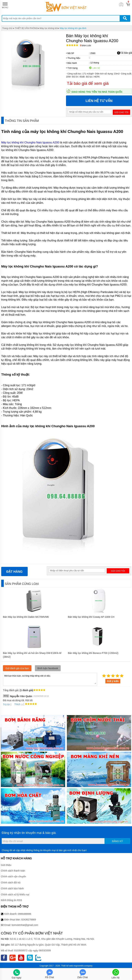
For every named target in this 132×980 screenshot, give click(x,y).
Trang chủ (7, 28)
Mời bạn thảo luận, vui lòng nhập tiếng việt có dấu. (50, 679)
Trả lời (6, 704)
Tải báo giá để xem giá (88, 83)
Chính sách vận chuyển (13, 876)
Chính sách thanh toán (13, 871)
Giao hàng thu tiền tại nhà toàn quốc (97, 92)
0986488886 (25, 914)
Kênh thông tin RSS (11, 900)
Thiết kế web (67, 966)
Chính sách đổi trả (11, 882)
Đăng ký (117, 841)
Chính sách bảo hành (12, 888)
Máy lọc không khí (49, 28)
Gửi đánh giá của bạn (17, 668)
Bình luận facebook (48, 668)
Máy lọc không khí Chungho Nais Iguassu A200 (30, 142)
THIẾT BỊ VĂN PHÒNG (26, 28)
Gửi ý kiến (113, 681)
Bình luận (86, 46)
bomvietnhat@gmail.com (25, 925)
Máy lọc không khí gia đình (73, 28)
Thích (16, 704)
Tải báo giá (125, 53)
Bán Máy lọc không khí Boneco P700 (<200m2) (93, 653)
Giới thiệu (6, 865)
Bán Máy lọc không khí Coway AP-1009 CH (91, 617)
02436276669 (29, 920)
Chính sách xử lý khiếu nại (15, 894)
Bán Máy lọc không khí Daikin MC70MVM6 (26, 617)
